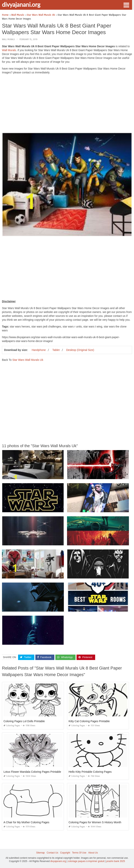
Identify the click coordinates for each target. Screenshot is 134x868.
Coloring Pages (12, 726)
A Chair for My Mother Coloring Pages (26, 822)
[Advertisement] (67, 104)
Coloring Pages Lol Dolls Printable (24, 721)
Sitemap (40, 853)
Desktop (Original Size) (80, 350)
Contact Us (52, 853)
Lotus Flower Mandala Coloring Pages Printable (32, 772)
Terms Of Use (79, 853)
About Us (93, 853)
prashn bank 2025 (116, 861)
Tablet (56, 350)
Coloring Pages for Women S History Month (95, 822)
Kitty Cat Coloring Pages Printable (89, 721)
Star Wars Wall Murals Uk (28, 360)
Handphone (39, 350)
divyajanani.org (21, 4)
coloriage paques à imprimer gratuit (86, 861)
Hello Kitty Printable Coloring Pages (90, 772)
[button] (126, 5)
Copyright (65, 853)
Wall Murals (8, 39)
